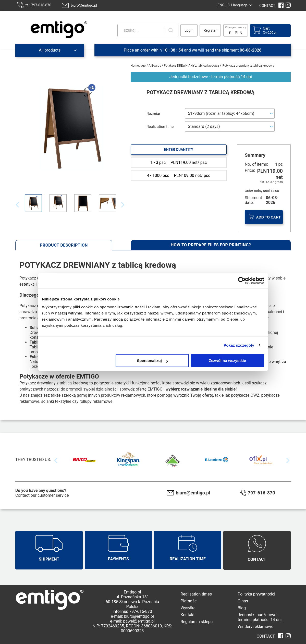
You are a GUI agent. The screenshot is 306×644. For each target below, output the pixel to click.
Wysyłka (188, 608)
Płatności (189, 601)
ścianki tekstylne (56, 401)
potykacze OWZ (245, 395)
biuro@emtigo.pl (84, 5)
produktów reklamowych (123, 395)
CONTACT (267, 6)
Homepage (138, 66)
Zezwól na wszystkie (227, 361)
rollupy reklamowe (96, 401)
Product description (64, 245)
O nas (243, 601)
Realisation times (196, 594)
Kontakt (187, 615)
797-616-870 (261, 493)
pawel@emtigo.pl (139, 621)
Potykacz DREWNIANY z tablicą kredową (192, 66)
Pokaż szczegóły (239, 345)
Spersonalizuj (152, 361)
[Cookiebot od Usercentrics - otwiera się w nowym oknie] (242, 281)
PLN (239, 33)
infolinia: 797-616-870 (132, 611)
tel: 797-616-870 (38, 5)
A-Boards (155, 66)
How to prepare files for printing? (211, 245)
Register (210, 30)
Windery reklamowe (255, 627)
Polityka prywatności (256, 594)
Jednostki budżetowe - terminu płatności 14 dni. (260, 617)
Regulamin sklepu (197, 622)
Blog (242, 608)
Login (189, 30)
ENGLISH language (232, 5)
